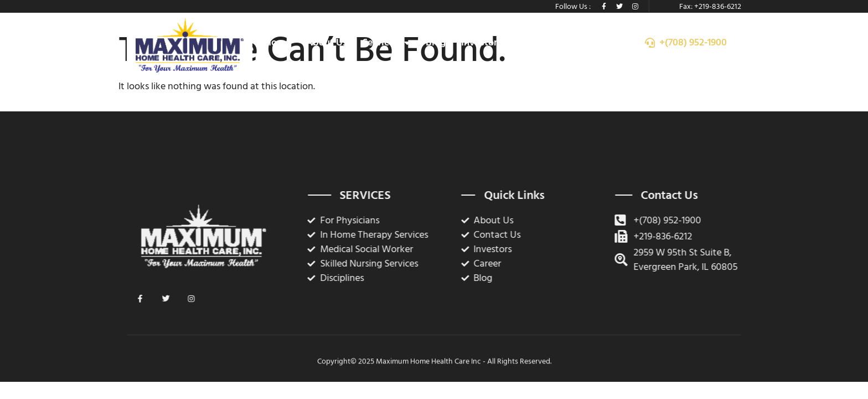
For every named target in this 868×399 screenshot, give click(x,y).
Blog (436, 42)
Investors (481, 42)
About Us (327, 42)
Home (278, 42)
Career (531, 42)
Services (386, 43)
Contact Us (585, 42)
